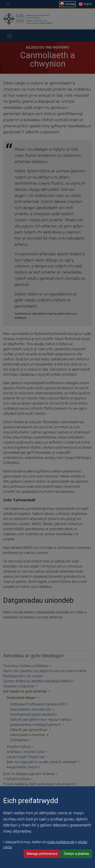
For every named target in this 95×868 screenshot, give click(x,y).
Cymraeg (67, 4)
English (85, 4)
